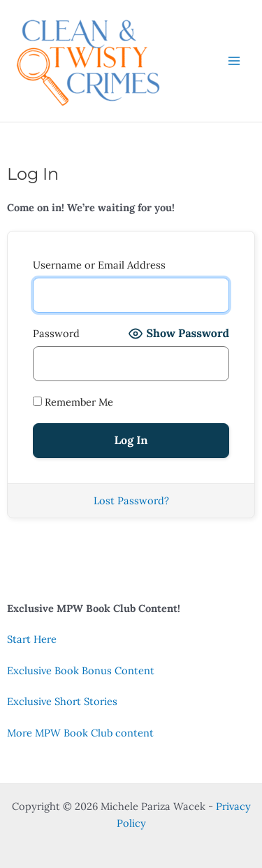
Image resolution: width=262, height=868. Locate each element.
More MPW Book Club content (80, 733)
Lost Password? (131, 500)
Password (56, 333)
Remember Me (73, 402)
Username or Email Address (99, 265)
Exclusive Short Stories (62, 701)
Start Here (32, 639)
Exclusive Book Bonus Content (81, 670)
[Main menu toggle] (234, 61)
